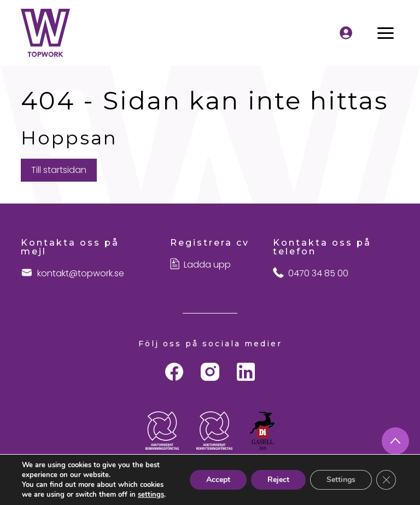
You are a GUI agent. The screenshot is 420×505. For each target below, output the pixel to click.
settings (151, 495)
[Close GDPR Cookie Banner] (386, 480)
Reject (278, 480)
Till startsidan (59, 170)
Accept (218, 480)
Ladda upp (207, 265)
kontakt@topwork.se (81, 274)
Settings (341, 480)
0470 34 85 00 (318, 274)
